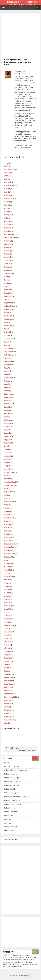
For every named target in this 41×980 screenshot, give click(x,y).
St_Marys (7, 638)
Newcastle (7, 528)
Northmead (8, 557)
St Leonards (8, 632)
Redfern (7, 596)
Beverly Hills (8, 215)
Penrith (6, 573)
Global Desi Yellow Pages (12, 955)
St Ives (6, 629)
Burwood (7, 247)
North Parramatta (10, 544)
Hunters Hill (8, 404)
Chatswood (8, 270)
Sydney (6, 645)
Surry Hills (7, 642)
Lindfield (7, 459)
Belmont (7, 205)
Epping (6, 345)
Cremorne (7, 290)
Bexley (6, 218)
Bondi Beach (8, 231)
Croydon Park (9, 303)
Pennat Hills (8, 570)
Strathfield (7, 635)
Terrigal (7, 655)
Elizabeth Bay (8, 339)
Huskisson (7, 410)
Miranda (7, 498)
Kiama (6, 430)
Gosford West (8, 378)
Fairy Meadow (9, 352)
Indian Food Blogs (11, 789)
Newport (7, 531)
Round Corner (9, 606)
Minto (6, 495)
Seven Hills (8, 619)
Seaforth (7, 616)
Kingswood (8, 443)
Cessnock (7, 267)
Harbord (7, 391)
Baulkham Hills (9, 199)
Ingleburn (7, 414)
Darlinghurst (8, 309)
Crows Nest (8, 296)
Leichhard (7, 456)
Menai (6, 489)
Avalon (6, 179)
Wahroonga (8, 681)
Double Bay (8, 316)
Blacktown (7, 225)
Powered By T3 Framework (21, 976)
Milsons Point (9, 492)
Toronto (7, 665)
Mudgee (7, 515)
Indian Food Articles (12, 785)
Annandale (8, 173)
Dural (6, 329)
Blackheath (8, 221)
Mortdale (7, 508)
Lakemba (7, 449)
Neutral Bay (8, 524)
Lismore (7, 463)
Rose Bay (7, 603)
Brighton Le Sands (10, 238)
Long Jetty (7, 469)
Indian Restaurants (11, 812)
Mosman (7, 511)
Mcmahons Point (10, 485)
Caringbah (7, 257)
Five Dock (7, 358)
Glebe (6, 368)
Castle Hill (7, 264)
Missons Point (9, 502)
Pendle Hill (8, 567)
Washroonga (8, 687)
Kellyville (7, 427)
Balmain (7, 189)
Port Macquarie (9, 577)
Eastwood (7, 332)
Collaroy (7, 277)
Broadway (7, 241)
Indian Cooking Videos (12, 782)
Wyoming (7, 723)
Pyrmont (7, 586)
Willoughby (8, 710)
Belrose (6, 208)
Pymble (6, 583)
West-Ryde (7, 700)
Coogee (6, 280)
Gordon (6, 375)
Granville (7, 384)
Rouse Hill (7, 609)
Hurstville (7, 407)
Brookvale (7, 244)
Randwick (7, 593)
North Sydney (8, 550)
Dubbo (6, 322)
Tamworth (7, 652)
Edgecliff (7, 335)
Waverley (7, 691)
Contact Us (8, 819)
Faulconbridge (9, 355)
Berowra (7, 212)
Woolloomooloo (9, 720)
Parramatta (8, 564)
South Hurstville (9, 625)
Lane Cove (7, 453)
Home (7, 763)
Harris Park (8, 394)
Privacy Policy (9, 831)
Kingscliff (7, 436)
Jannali (6, 417)
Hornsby (7, 401)
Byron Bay (7, 251)
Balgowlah (7, 182)
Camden (7, 254)
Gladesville (8, 365)
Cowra (6, 287)
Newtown (7, 534)
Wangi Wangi (8, 684)
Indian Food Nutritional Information (17, 797)
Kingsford (7, 440)
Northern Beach (9, 554)
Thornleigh (8, 658)
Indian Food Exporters (12, 793)
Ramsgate (7, 590)
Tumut (6, 671)
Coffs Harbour (9, 274)
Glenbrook (7, 371)
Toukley (7, 668)
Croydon (7, 300)
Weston (6, 707)
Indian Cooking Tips (12, 778)
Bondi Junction (9, 234)
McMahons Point (10, 482)
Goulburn (7, 381)
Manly (6, 476)
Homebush (8, 397)
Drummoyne (8, 319)
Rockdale (7, 599)
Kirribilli (7, 446)
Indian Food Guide (11, 827)
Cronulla (7, 293)
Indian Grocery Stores (12, 801)
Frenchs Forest (9, 362)
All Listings (32, 750)
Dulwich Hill (8, 326)
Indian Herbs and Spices (13, 804)
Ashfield (7, 176)
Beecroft (7, 202)
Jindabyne (7, 420)
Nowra (6, 560)
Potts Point (8, 580)
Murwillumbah (9, 518)
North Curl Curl (9, 541)
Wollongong (8, 713)
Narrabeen (7, 521)
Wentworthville (9, 694)
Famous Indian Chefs (12, 767)
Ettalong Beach (9, 348)
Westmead (7, 704)
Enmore (7, 342)
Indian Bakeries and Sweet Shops (16, 770)
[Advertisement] (20, 35)
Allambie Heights (10, 169)
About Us (7, 823)
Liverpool (7, 466)
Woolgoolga (8, 717)
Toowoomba (8, 661)
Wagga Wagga (9, 678)
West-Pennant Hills (10, 697)
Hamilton (7, 388)
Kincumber (8, 433)
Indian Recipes (10, 808)
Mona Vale (7, 505)
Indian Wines (9, 816)
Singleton (7, 622)
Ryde (5, 612)
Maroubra (7, 479)
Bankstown (8, 195)
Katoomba (7, 423)
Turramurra (8, 674)
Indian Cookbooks (11, 774)
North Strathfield (10, 547)
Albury (6, 166)
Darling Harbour (10, 306)
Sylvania (7, 648)
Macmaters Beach (10, 472)
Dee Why (7, 313)
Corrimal (7, 283)
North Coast (8, 537)
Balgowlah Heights (10, 186)
